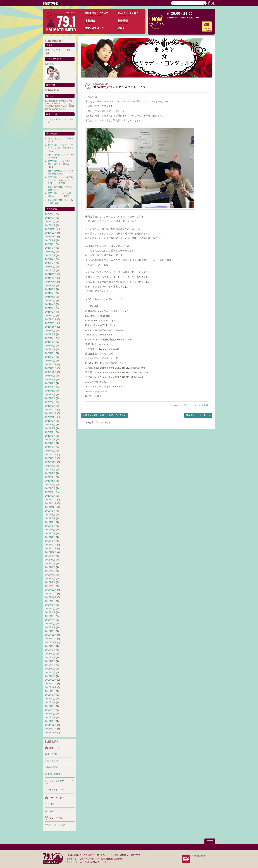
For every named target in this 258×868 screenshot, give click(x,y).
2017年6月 (50, 612)
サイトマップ (73, 859)
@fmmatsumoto (199, 856)
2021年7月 (50, 428)
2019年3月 (50, 533)
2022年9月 (50, 376)
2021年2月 (50, 447)
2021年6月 (50, 432)
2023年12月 (51, 319)
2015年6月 (50, 702)
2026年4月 (50, 214)
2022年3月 (50, 398)
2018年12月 (51, 545)
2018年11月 (51, 548)
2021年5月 (50, 436)
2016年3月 (50, 669)
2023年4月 (50, 349)
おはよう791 (51, 754)
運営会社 (78, 855)
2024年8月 (50, 289)
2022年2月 (50, 402)
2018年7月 (50, 564)
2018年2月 (50, 582)
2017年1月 (50, 631)
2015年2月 (50, 717)
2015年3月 (50, 714)
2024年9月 (50, 286)
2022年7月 (50, 383)
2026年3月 (50, 218)
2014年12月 (51, 725)
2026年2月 (50, 222)
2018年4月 (50, 575)
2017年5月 (50, 616)
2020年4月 (50, 485)
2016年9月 (50, 646)
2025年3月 (50, 263)
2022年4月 (50, 395)
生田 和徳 (50, 64)
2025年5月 (50, 255)
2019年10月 (51, 507)
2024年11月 (51, 278)
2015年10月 (51, 687)
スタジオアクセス (91, 855)
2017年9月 (50, 601)
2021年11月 (51, 413)
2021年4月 (50, 439)
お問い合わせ (107, 859)
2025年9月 (50, 240)
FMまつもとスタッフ (55, 825)
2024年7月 (50, 293)
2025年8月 (50, 244)
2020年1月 (50, 496)
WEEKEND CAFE (53, 774)
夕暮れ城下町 (51, 767)
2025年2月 (50, 267)
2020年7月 (50, 473)
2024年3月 (50, 308)
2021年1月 (50, 451)
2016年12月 (51, 635)
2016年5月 (50, 661)
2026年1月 (50, 225)
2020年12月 (51, 454)
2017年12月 (51, 590)
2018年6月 (50, 567)
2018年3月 (50, 579)
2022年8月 (50, 379)
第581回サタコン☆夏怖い (60, 139)
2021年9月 (50, 421)
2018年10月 (51, 552)
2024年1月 (50, 316)
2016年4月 (50, 665)
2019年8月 (50, 515)
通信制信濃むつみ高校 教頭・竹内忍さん (106, 415)
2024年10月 (51, 282)
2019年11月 (51, 503)
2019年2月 (50, 537)
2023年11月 (51, 323)
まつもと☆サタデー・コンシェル (187, 405)
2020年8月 (50, 470)
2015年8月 (50, 695)
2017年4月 (50, 620)
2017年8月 (50, 605)
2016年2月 (50, 673)
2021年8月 (50, 425)
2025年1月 (50, 270)
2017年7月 (50, 609)
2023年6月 (50, 342)
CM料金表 (124, 855)
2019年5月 (50, 526)
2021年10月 (51, 417)
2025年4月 (50, 259)
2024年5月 (50, 301)
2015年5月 (50, 706)
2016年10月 (51, 642)
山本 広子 (49, 811)
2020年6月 (50, 477)
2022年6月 (50, 387)
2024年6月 (50, 297)
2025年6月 (50, 252)
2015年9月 (50, 691)
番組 (206, 405)
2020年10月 (51, 462)
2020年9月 (50, 466)
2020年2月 (50, 492)
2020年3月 (50, 488)
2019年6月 (50, 522)
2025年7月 (50, 248)
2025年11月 (51, 233)
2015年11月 (51, 684)
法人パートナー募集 (109, 855)
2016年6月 (50, 657)
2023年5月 (50, 346)
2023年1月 (50, 361)
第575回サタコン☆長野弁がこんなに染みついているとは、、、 (61, 180)
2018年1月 (50, 586)
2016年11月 (51, 639)
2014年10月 (51, 732)
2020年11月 (51, 458)
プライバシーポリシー (90, 859)
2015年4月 (50, 710)
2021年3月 (50, 443)
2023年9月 (50, 331)
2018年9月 (50, 556)
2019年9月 (50, 511)
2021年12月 (51, 410)
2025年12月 (51, 229)
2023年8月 (50, 334)
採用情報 (118, 859)
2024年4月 (50, 304)
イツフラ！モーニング (56, 790)
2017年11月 (51, 594)
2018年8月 (50, 560)
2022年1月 (50, 406)
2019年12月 (51, 500)
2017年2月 (50, 627)
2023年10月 (51, 327)
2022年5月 (50, 391)
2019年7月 (50, 518)
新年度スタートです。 (197, 415)
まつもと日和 (51, 761)
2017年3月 (50, 624)
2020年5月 (50, 481)
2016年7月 (50, 654)
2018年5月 (50, 571)
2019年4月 (50, 530)
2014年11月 (51, 729)
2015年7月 (50, 699)
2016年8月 (50, 650)
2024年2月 (50, 312)
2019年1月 (50, 541)
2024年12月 (51, 274)
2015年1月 (50, 721)
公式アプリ (135, 855)
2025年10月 (51, 237)
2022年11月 (51, 368)
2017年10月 (51, 597)
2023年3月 (50, 353)
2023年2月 (50, 357)
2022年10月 (51, 372)
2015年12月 (51, 680)
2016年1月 (50, 676)
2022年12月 (51, 364)
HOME (70, 855)
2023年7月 (50, 338)
